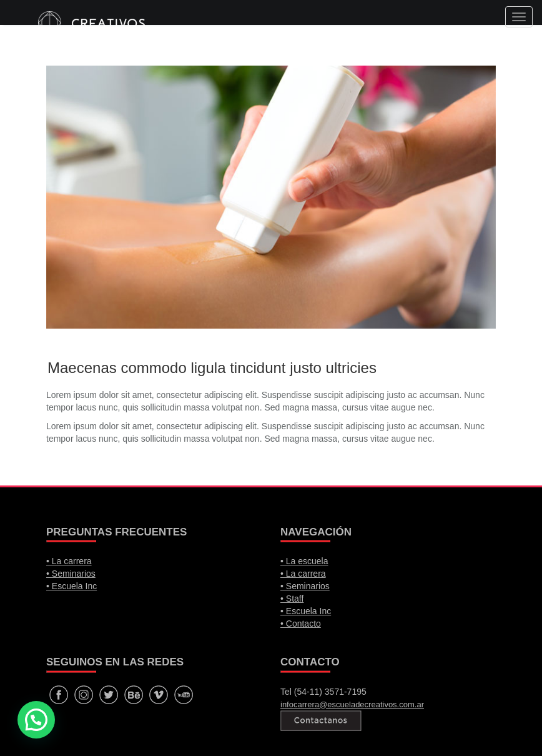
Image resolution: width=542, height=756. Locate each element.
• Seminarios (71, 574)
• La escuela (304, 561)
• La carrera (69, 561)
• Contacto (301, 624)
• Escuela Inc (71, 586)
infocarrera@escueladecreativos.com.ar (352, 704)
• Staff (292, 599)
